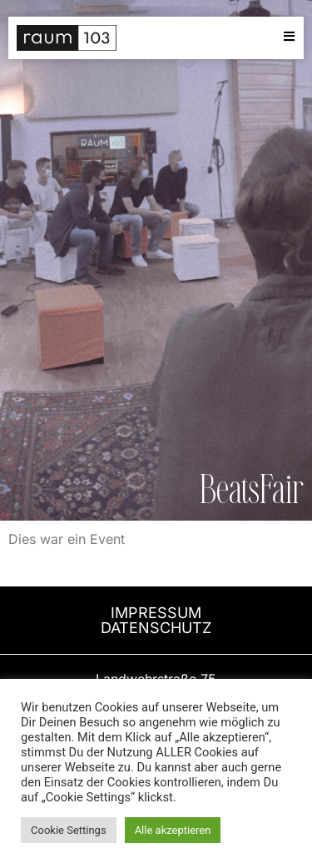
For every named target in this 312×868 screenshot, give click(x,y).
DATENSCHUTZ (156, 628)
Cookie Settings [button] (69, 830)
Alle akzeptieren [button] (173, 830)
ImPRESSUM (156, 613)
